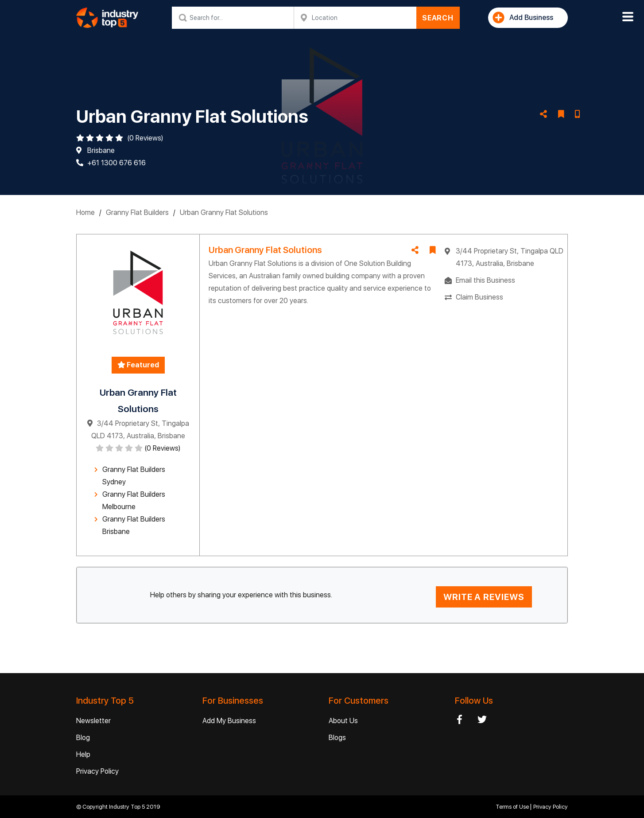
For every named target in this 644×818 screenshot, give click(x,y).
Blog (83, 738)
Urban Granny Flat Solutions (224, 212)
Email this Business (485, 280)
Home (85, 212)
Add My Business (229, 721)
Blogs (337, 738)
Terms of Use (513, 807)
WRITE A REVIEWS (484, 597)
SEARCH (438, 18)
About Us (343, 721)
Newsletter (93, 721)
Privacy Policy (97, 771)
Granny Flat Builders (137, 212)
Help (83, 754)
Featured (138, 365)
